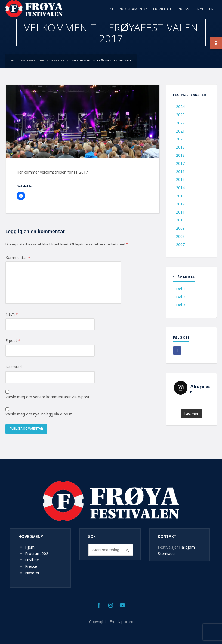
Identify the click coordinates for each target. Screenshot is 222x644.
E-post (13, 341)
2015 (180, 179)
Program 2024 (133, 10)
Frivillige (163, 10)
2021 (180, 131)
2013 (180, 196)
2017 (180, 163)
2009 (180, 228)
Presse (185, 10)
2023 (180, 115)
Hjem (109, 10)
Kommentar (18, 258)
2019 (180, 147)
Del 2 (181, 297)
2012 (180, 204)
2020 (180, 139)
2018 (180, 155)
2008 (180, 236)
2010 (180, 220)
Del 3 (181, 305)
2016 (180, 172)
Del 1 (181, 289)
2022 (180, 123)
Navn (12, 314)
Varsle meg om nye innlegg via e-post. (39, 414)
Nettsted (14, 367)
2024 (180, 107)
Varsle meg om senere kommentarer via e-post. (48, 397)
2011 (180, 212)
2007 (180, 244)
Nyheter (206, 10)
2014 (180, 188)
